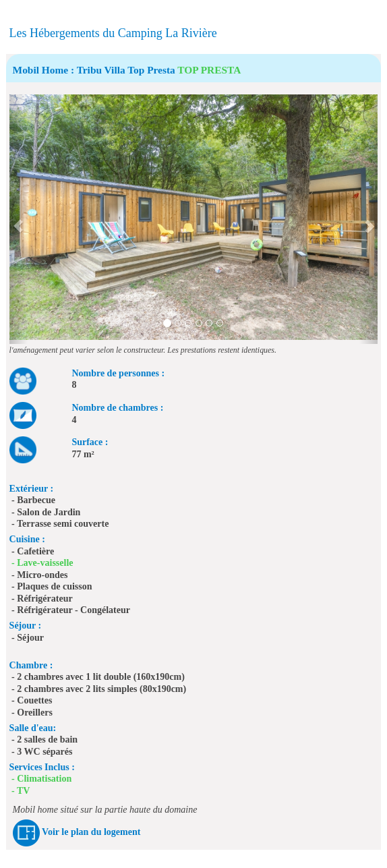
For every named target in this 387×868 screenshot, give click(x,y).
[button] (19, 219)
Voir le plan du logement (91, 832)
